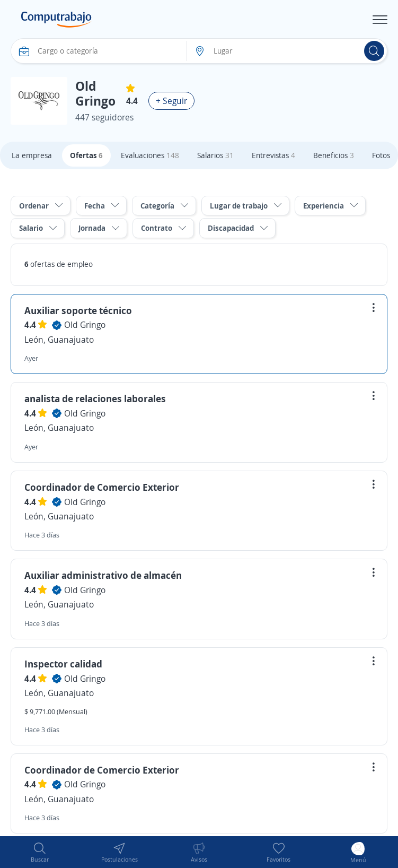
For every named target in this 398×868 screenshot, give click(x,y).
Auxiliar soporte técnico (78, 310)
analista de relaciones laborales (95, 398)
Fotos (381, 155)
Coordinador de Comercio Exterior (102, 487)
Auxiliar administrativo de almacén (103, 575)
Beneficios (334, 155)
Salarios (215, 155)
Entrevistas (273, 155)
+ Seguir (171, 101)
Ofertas (86, 155)
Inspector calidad (63, 664)
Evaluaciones (150, 155)
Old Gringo (85, 325)
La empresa (32, 155)
